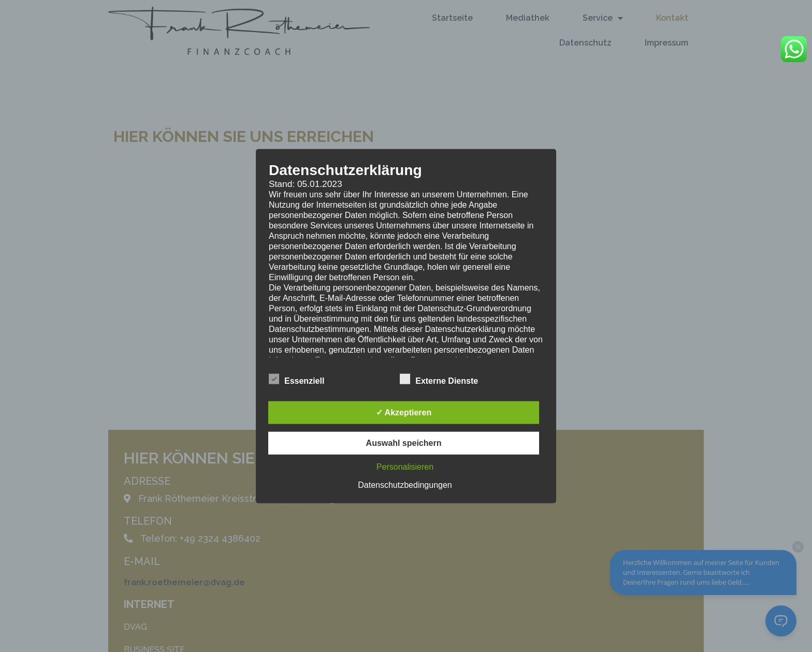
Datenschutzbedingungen (405, 485)
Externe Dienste (439, 379)
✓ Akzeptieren (404, 412)
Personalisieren (405, 467)
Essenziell (296, 379)
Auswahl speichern (404, 443)
